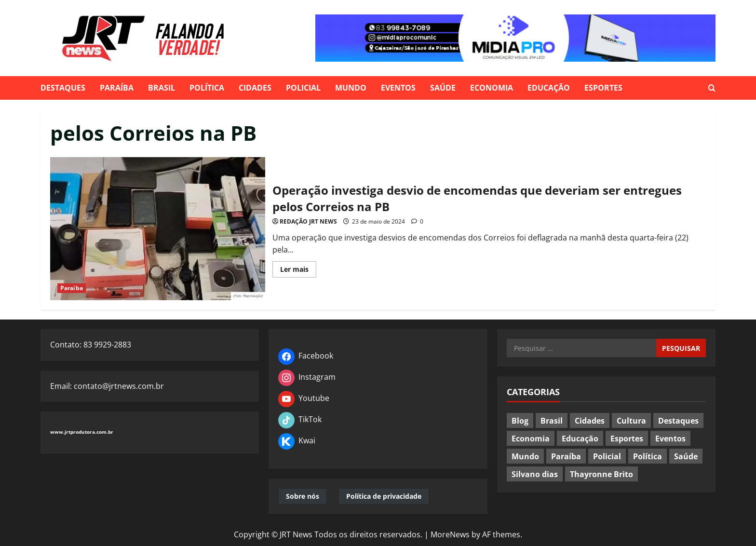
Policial (303, 88)
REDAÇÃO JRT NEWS (308, 221)
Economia (492, 88)
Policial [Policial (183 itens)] (607, 456)
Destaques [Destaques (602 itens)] (678, 421)
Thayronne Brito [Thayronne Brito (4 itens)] (601, 474)
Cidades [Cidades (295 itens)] (590, 421)
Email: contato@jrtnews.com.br (107, 386)
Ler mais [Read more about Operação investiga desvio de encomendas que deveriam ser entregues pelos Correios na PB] (298, 271)
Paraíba (117, 88)
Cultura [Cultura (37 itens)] (631, 421)
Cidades (255, 88)
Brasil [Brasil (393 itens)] (552, 421)
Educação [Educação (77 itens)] (580, 439)
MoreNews (450, 534)
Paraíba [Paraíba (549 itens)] (566, 456)
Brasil (162, 88)
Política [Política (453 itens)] (648, 456)
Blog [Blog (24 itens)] (520, 421)
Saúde (443, 88)
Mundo (351, 88)
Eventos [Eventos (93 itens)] (670, 439)
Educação (549, 88)
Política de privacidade (384, 496)
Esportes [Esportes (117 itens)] (627, 439)
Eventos (398, 88)
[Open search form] (712, 88)
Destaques (63, 88)
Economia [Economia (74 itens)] (531, 439)
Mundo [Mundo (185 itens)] (525, 456)
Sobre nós (303, 496)
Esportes (603, 88)
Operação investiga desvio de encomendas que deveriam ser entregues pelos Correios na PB (158, 229)
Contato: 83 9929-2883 (91, 345)
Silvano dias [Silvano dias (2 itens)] (535, 474)
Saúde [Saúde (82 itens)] (686, 456)
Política (207, 88)
